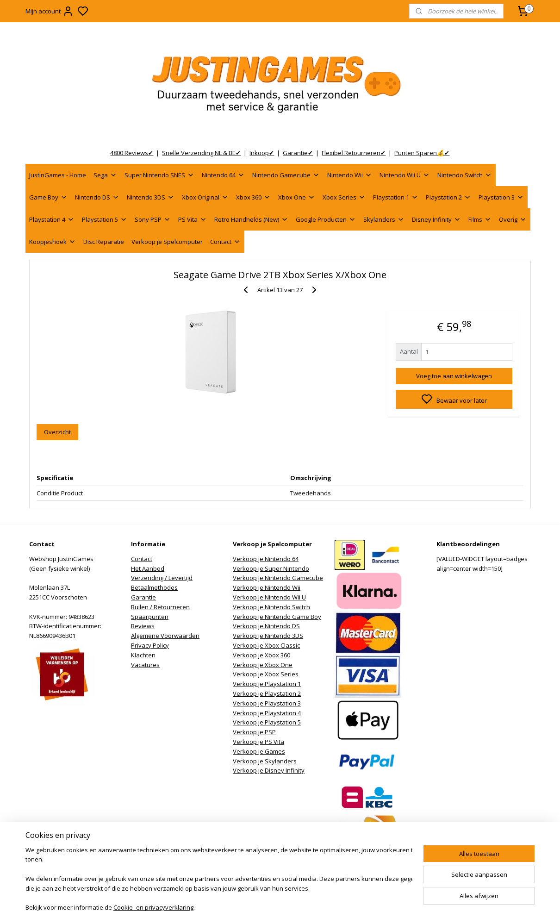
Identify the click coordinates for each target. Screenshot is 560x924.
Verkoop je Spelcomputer (167, 242)
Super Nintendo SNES (159, 175)
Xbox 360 (253, 197)
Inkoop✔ (262, 153)
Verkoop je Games (259, 751)
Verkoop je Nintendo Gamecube (278, 578)
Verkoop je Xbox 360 (261, 655)
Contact (225, 242)
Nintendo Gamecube (286, 175)
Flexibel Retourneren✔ (354, 153)
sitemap (309, 907)
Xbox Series (344, 197)
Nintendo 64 (223, 175)
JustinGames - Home (58, 175)
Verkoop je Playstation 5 (267, 722)
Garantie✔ (298, 153)
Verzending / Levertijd (162, 578)
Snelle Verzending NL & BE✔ (201, 153)
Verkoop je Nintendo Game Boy (277, 617)
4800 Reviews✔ (132, 153)
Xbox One (297, 197)
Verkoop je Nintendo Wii (267, 587)
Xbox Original (205, 197)
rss (328, 907)
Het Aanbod (148, 568)
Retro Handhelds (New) (251, 219)
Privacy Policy (150, 645)
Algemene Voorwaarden (165, 636)
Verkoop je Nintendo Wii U (269, 597)
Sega (105, 175)
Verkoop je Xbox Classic (266, 645)
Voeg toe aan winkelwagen (454, 376)
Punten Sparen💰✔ (422, 153)
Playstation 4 (52, 219)
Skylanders (384, 219)
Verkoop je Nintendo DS (266, 626)
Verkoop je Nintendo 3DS (268, 636)
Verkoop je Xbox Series (266, 674)
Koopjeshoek (53, 242)
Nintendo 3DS (151, 197)
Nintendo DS (97, 197)
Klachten (143, 655)
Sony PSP (153, 219)
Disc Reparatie (104, 242)
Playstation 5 (105, 219)
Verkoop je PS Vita (258, 742)
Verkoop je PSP (254, 732)
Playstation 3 (501, 197)
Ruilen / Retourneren (160, 607)
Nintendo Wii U (405, 175)
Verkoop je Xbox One (263, 665)
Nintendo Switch (465, 175)
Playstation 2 (448, 197)
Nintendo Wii (350, 175)
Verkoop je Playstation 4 (267, 713)
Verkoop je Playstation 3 (267, 703)
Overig (513, 219)
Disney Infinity (436, 219)
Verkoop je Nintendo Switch (271, 607)
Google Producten (326, 219)
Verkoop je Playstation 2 (267, 693)
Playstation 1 (396, 197)
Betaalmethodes (154, 587)
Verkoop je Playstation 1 (267, 684)
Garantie (143, 597)
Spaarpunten (150, 617)
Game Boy (48, 197)
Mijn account (50, 11)
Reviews (143, 626)
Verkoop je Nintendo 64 (266, 559)
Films (480, 219)
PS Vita (193, 219)
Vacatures (145, 665)
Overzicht (57, 432)
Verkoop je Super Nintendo (271, 568)
